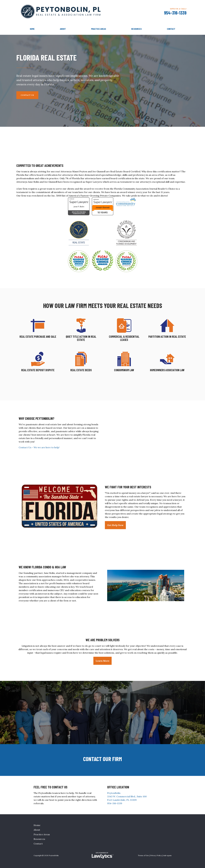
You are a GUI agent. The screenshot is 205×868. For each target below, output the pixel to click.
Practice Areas (99, 29)
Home (32, 29)
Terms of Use (143, 855)
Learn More (102, 661)
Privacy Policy (156, 855)
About (63, 29)
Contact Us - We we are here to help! (39, 447)
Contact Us (27, 95)
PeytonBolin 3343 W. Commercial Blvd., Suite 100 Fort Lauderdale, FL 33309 (127, 796)
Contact (171, 29)
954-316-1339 (175, 13)
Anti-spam (167, 855)
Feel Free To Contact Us (50, 787)
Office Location (118, 787)
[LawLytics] (103, 855)
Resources (136, 29)
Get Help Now (115, 525)
